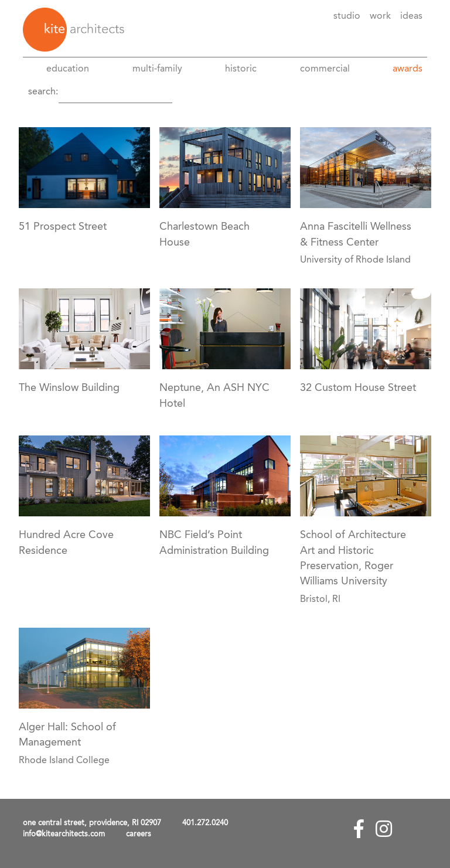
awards (408, 69)
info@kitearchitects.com (64, 834)
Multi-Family (157, 69)
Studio (347, 16)
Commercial (325, 69)
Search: (43, 92)
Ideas (411, 16)
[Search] (115, 92)
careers (139, 834)
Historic (241, 69)
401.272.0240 (205, 823)
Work (380, 16)
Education (68, 69)
